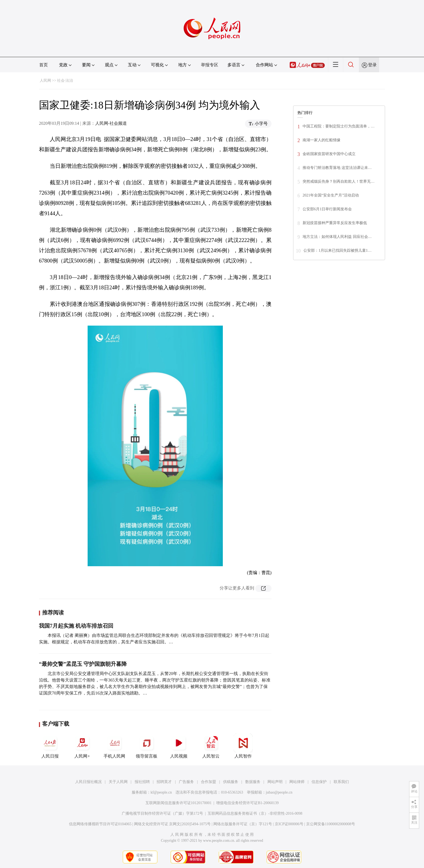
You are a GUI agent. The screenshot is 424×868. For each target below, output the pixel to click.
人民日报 (50, 746)
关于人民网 (118, 782)
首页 (44, 65)
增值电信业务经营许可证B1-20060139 (247, 803)
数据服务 (253, 782)
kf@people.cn (161, 792)
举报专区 (210, 65)
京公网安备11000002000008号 (331, 824)
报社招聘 (142, 782)
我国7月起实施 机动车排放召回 (76, 626)
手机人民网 (114, 746)
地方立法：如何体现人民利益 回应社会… (337, 237)
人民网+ (82, 746)
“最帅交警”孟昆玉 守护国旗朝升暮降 (83, 664)
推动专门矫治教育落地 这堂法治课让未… (337, 168)
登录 (372, 65)
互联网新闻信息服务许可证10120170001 (179, 803)
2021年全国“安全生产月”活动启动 (331, 195)
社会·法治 (65, 81)
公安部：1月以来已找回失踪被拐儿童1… (337, 250)
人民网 (45, 81)
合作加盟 (208, 782)
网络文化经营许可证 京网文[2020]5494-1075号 (173, 824)
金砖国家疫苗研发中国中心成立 (329, 154)
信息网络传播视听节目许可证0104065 (100, 824)
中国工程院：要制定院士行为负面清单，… (339, 126)
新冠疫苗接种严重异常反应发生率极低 (335, 223)
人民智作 (243, 746)
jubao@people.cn (279, 792)
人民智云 (211, 746)
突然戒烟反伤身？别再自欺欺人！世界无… (339, 181)
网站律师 (297, 782)
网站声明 (275, 782)
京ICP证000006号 (289, 824)
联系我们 (341, 782)
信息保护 (319, 782)
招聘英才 (164, 782)
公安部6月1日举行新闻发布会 (327, 209)
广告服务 (186, 782)
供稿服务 (231, 782)
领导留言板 (147, 746)
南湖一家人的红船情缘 (322, 140)
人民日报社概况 (88, 782)
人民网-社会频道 (111, 123)
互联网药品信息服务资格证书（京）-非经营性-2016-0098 (255, 813)
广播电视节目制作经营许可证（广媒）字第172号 (162, 813)
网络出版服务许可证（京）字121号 (243, 824)
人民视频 (179, 746)
